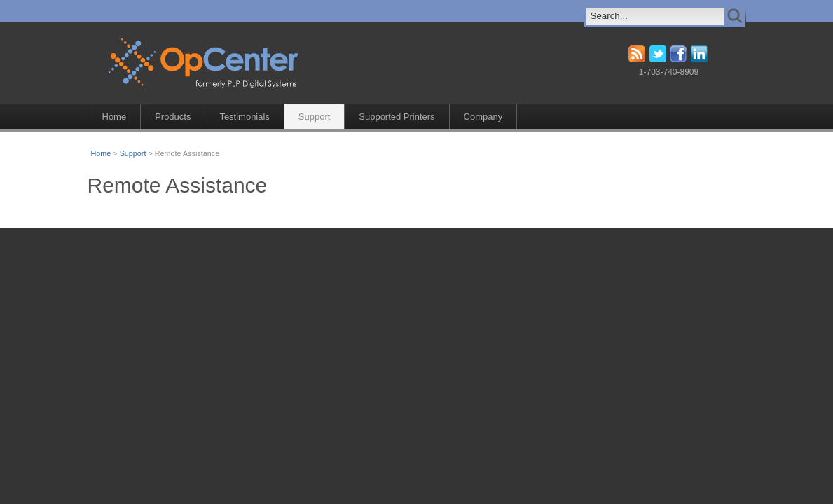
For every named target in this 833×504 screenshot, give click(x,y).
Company (483, 117)
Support (314, 117)
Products (173, 117)
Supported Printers (397, 117)
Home (115, 117)
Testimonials (244, 117)
